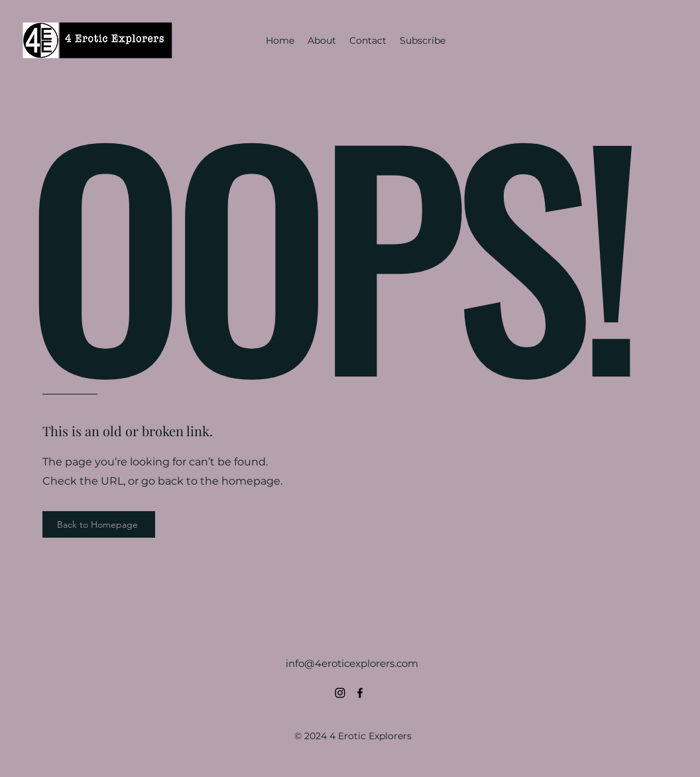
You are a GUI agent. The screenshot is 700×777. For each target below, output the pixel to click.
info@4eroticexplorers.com (352, 663)
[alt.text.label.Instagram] (340, 693)
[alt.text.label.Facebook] (360, 693)
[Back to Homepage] (99, 524)
